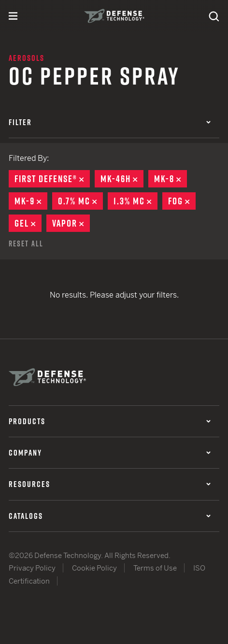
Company (110, 453)
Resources (110, 484)
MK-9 (31, 201)
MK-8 (171, 179)
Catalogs (110, 516)
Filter (110, 122)
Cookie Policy (94, 568)
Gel (28, 223)
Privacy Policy (32, 568)
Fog (182, 201)
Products (110, 421)
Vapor (71, 223)
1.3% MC (135, 201)
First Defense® (52, 179)
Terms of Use (155, 568)
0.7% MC (80, 201)
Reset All (26, 243)
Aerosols (27, 58)
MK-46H (122, 179)
